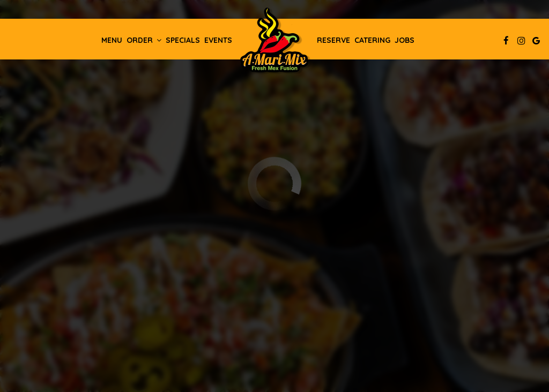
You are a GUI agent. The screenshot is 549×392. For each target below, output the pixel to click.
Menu (112, 40)
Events (218, 40)
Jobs (405, 40)
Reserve (333, 40)
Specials (183, 40)
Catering (372, 40)
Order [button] (144, 40)
